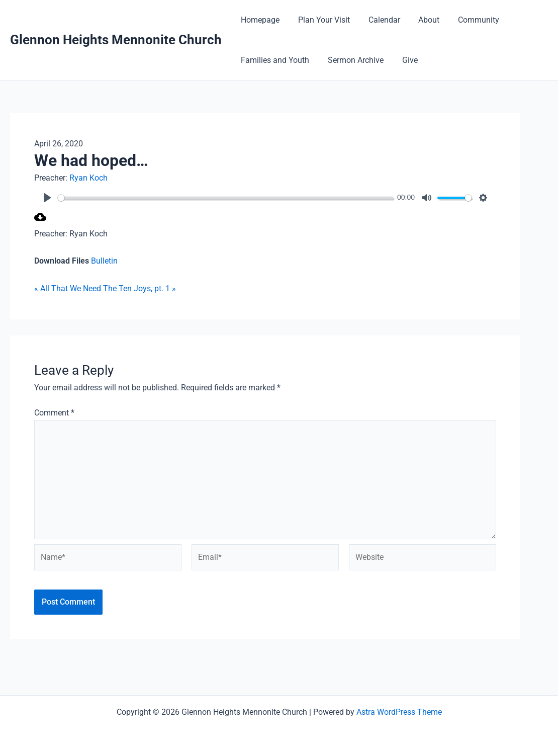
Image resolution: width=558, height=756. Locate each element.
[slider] (225, 198)
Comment (54, 413)
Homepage (259, 20)
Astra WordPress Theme (399, 712)
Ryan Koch (88, 178)
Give (404, 60)
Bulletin (104, 261)
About (421, 20)
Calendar (378, 20)
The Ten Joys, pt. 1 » (139, 288)
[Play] (47, 198)
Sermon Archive (352, 60)
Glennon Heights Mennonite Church (116, 40)
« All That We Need (68, 288)
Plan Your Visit (320, 20)
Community (468, 20)
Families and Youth (274, 60)
